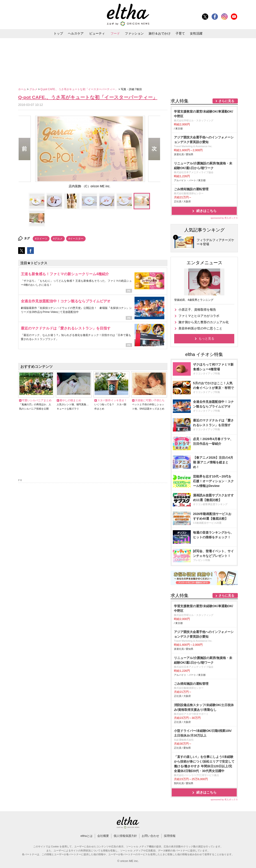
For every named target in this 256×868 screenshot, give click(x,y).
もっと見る (206, 338)
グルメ (34, 89)
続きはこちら (206, 211)
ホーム (23, 89)
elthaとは (87, 836)
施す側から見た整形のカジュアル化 (204, 322)
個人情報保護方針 (125, 836)
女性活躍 (196, 33)
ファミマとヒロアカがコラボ (199, 316)
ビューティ (97, 33)
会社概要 (103, 836)
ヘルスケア (76, 33)
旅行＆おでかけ (160, 33)
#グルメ (58, 239)
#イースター (76, 239)
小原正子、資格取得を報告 (197, 310)
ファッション (134, 33)
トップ (58, 33)
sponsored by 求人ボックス (224, 218)
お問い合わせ (150, 836)
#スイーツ (41, 239)
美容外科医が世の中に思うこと (200, 328)
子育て (180, 33)
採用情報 (170, 836)
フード (115, 33)
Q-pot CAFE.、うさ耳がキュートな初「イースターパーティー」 (79, 89)
